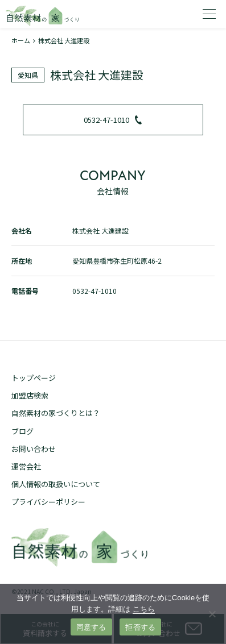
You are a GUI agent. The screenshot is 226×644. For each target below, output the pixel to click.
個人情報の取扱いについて (56, 484)
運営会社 (26, 466)
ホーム (21, 40)
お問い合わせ (34, 449)
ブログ (22, 431)
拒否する (140, 627)
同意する (91, 627)
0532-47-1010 (113, 120)
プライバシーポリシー (48, 502)
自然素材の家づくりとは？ (56, 413)
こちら (144, 609)
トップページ (34, 378)
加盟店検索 (30, 395)
